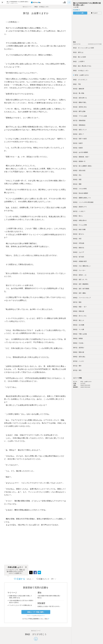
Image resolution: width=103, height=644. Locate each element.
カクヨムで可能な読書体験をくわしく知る (36, 619)
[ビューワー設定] (64, 2)
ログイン (43, 616)
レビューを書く (80, 13)
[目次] (69, 2)
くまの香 (76, 7)
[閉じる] (26, 567)
